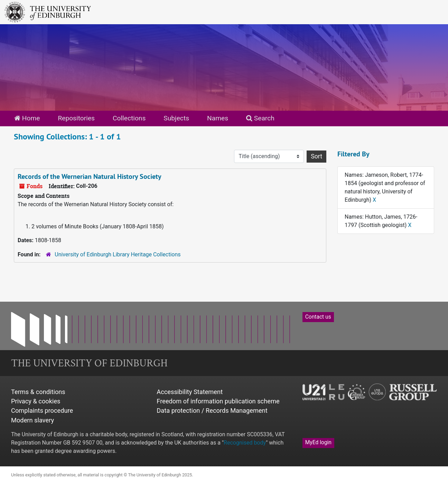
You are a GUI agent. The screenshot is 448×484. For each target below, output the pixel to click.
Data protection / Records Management (212, 410)
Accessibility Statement (190, 392)
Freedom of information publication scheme (218, 401)
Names (218, 118)
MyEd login (318, 442)
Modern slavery (32, 420)
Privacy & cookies (36, 401)
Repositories (76, 118)
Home (27, 118)
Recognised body (245, 443)
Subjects (176, 118)
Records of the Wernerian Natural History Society (90, 176)
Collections (129, 118)
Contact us (318, 317)
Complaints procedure (42, 410)
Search (260, 118)
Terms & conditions (38, 392)
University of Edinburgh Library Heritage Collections (118, 254)
